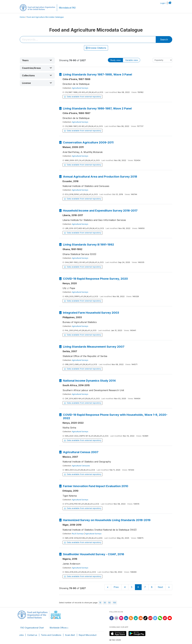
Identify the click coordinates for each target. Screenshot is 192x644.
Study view (115, 60)
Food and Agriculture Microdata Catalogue (45, 17)
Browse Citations (96, 48)
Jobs (21, 635)
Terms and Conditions (51, 635)
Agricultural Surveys (80, 88)
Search (164, 40)
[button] (37, 60)
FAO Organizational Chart (32, 628)
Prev (116, 587)
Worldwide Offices (58, 628)
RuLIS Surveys (78, 534)
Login (163, 3)
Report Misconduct (88, 635)
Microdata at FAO (67, 8)
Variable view (132, 60)
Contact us (32, 635)
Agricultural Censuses (81, 466)
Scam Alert (70, 635)
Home (22, 17)
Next (160, 587)
